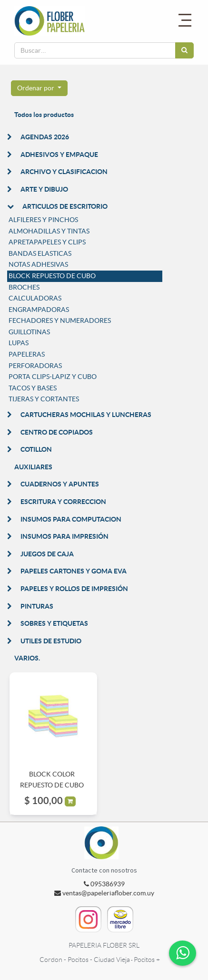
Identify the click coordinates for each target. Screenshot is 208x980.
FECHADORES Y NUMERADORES (60, 320)
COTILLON (36, 449)
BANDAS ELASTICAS (40, 253)
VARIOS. (27, 658)
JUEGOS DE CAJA (47, 554)
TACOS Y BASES (33, 388)
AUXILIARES (33, 467)
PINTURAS (37, 606)
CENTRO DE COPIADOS (57, 432)
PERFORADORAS (35, 366)
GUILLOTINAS (29, 332)
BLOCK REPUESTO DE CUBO (52, 276)
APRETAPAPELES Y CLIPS (47, 242)
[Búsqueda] (184, 50)
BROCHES (24, 287)
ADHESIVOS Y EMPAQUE (59, 155)
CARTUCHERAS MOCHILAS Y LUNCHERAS (86, 415)
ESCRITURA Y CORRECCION (63, 502)
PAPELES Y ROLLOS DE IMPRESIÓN (74, 589)
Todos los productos (44, 115)
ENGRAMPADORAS (39, 310)
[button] (39, 88)
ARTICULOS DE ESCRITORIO (65, 206)
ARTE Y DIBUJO (44, 189)
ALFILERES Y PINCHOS (43, 220)
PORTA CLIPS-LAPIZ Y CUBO (53, 377)
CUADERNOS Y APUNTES (60, 484)
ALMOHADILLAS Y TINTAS (49, 231)
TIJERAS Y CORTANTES (44, 399)
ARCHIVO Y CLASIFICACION (64, 172)
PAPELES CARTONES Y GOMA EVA (74, 571)
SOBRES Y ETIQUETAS (54, 623)
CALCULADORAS (35, 298)
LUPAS (19, 343)
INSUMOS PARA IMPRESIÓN (64, 536)
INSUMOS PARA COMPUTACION (71, 519)
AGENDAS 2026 (45, 137)
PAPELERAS (27, 354)
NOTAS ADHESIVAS (38, 264)
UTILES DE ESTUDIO (51, 641)
